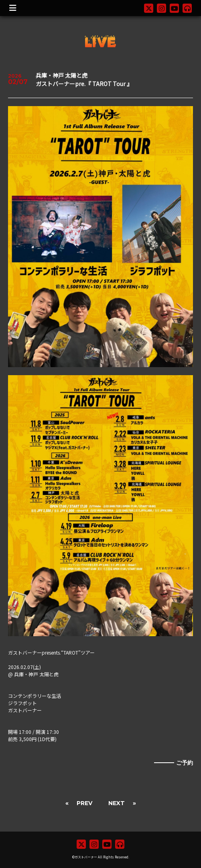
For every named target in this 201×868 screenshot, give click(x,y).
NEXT (117, 803)
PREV (84, 803)
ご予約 (185, 763)
